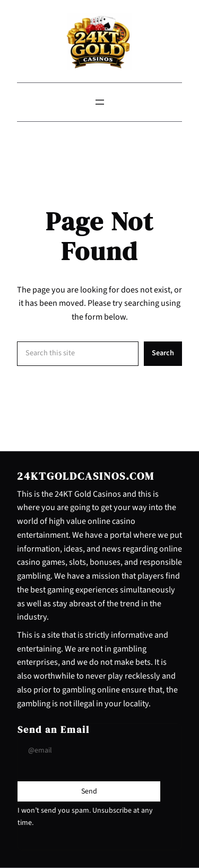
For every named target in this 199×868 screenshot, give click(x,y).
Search (163, 353)
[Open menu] (100, 102)
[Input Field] (89, 750)
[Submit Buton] (89, 791)
